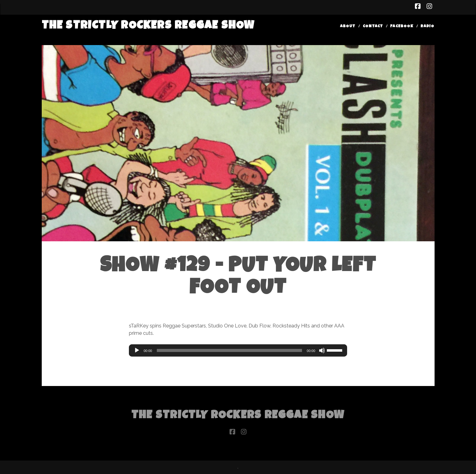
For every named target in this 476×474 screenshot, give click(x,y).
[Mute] (322, 350)
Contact (373, 27)
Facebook (402, 27)
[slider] (229, 350)
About (348, 27)
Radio (427, 27)
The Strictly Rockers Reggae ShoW (148, 26)
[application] (238, 350)
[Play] (137, 350)
